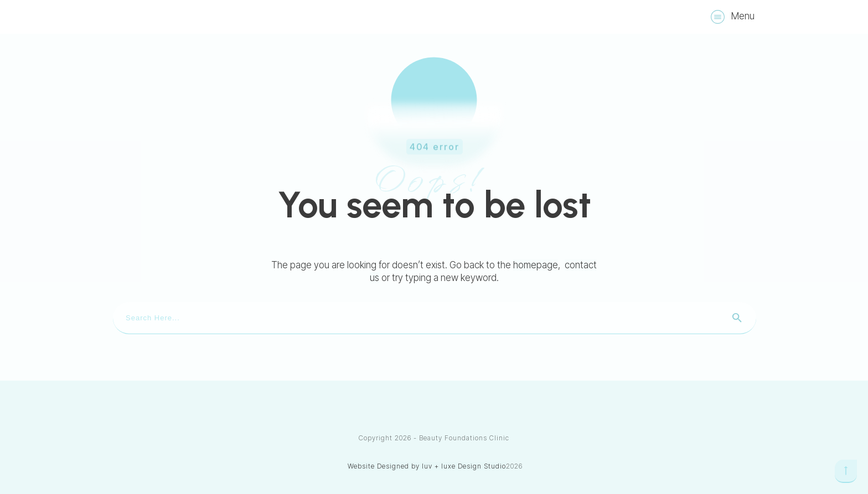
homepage (536, 265)
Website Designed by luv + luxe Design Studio (427, 466)
